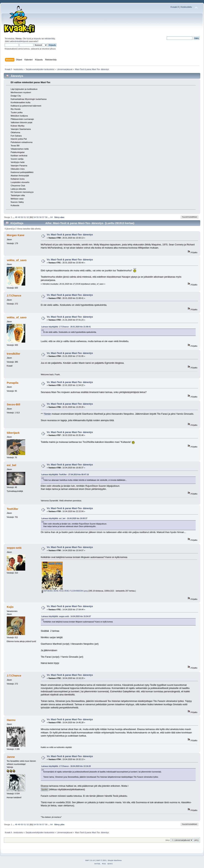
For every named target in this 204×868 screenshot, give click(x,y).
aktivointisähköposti (19, 41)
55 (37, 217)
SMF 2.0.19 (90, 860)
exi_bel (11, 465)
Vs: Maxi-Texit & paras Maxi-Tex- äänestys (70, 235)
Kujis (10, 607)
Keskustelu (186, 7)
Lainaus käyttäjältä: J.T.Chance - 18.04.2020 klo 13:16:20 (66, 766)
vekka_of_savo (17, 260)
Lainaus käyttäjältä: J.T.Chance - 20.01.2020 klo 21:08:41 (66, 327)
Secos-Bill (13, 404)
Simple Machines (115, 860)
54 (35, 217)
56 (40, 217)
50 (22, 217)
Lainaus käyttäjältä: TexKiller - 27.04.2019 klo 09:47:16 (65, 475)
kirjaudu (37, 39)
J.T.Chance (14, 295)
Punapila (12, 383)
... (14, 217)
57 (43, 217)
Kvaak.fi (175, 7)
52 (28, 217)
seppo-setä (14, 548)
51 (25, 217)
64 (51, 217)
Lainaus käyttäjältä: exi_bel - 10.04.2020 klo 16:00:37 (64, 518)
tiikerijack (13, 433)
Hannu (11, 720)
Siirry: (168, 840)
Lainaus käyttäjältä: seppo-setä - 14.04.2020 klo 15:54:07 (66, 616)
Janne (11, 757)
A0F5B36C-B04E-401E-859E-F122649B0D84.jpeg (65, 591)
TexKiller (12, 509)
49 (19, 217)
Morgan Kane (15, 235)
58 (46, 217)
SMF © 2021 (101, 860)
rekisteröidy (50, 39)
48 (16, 217)
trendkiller (13, 354)
